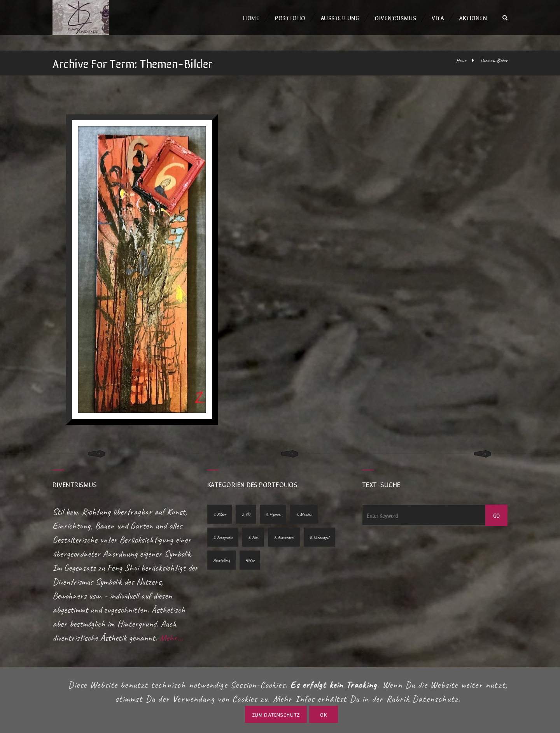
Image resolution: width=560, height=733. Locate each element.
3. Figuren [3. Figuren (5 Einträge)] (273, 514)
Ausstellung (340, 18)
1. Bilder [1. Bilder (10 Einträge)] (220, 514)
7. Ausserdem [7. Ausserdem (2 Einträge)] (284, 537)
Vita (438, 18)
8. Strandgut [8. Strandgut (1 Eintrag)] (319, 537)
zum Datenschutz (276, 714)
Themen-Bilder (494, 60)
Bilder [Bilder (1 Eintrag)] (250, 560)
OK (323, 714)
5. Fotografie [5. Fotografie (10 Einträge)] (223, 537)
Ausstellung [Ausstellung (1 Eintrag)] (221, 560)
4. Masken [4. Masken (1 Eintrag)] (304, 514)
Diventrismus (395, 18)
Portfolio (290, 18)
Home (251, 18)
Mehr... (171, 638)
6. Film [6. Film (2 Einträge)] (253, 537)
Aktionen (473, 18)
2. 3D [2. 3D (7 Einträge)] (246, 514)
